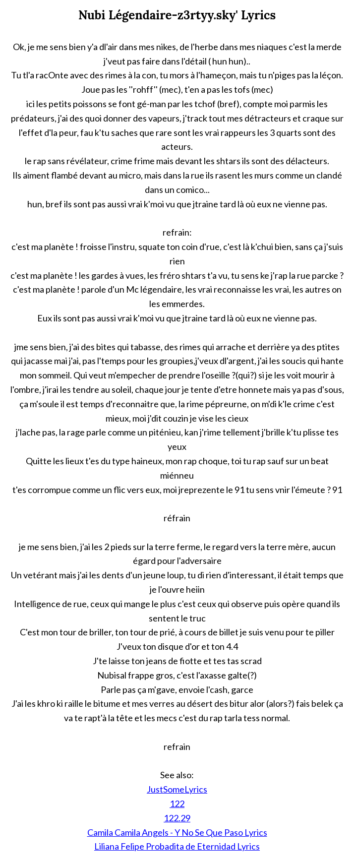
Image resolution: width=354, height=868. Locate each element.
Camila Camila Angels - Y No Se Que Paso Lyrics (177, 832)
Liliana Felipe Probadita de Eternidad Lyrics (177, 846)
